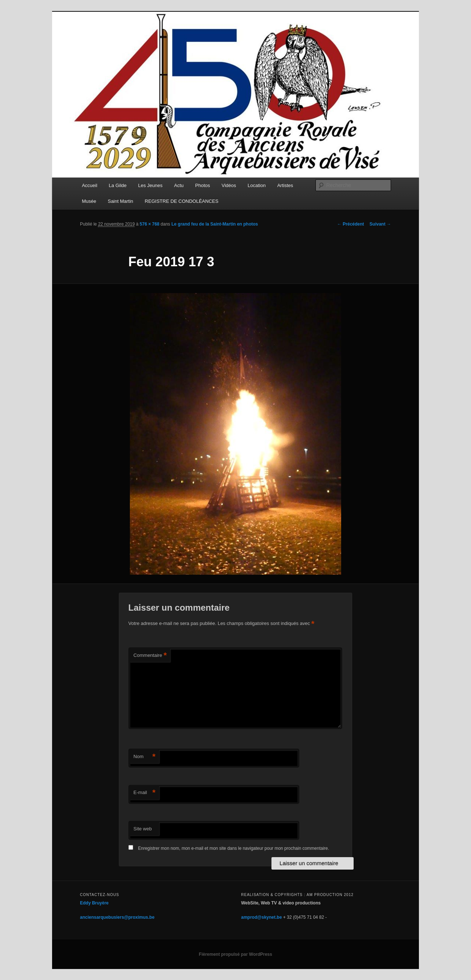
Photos (202, 185)
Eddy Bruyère (94, 903)
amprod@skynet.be (261, 917)
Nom (145, 757)
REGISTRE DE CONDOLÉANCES (182, 201)
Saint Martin (121, 201)
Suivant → (380, 224)
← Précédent (350, 224)
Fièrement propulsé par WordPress (235, 954)
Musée (89, 201)
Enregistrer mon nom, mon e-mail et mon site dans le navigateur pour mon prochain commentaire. (233, 848)
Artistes (285, 185)
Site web (143, 829)
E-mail (145, 793)
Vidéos (229, 185)
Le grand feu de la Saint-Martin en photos (215, 224)
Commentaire (150, 656)
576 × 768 (150, 224)
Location (257, 185)
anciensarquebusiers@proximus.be (117, 917)
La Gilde (118, 185)
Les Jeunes (151, 185)
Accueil (90, 185)
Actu (179, 185)
